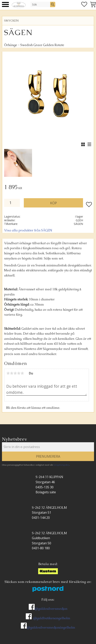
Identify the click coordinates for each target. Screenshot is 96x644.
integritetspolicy (61, 465)
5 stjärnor (22, 373)
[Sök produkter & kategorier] (40, 4)
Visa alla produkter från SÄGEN (28, 230)
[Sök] (53, 4)
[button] (5, 4)
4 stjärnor (19, 373)
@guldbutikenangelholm (52, 618)
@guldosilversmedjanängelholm (51, 627)
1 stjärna (8, 373)
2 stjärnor (12, 373)
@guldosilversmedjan (51, 609)
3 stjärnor (15, 373)
